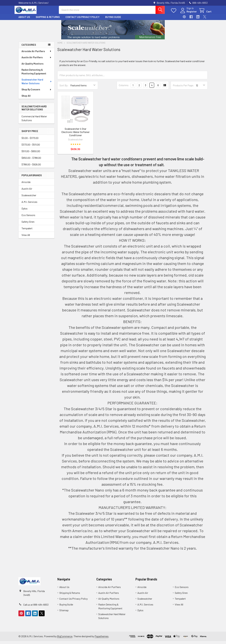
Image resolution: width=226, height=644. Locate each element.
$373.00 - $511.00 (31, 147)
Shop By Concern (37, 92)
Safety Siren (28, 225)
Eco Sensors (28, 218)
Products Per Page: (183, 88)
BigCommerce (65, 639)
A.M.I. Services (29, 205)
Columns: (124, 88)
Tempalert (27, 231)
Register (188, 13)
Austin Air (27, 191)
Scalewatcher (29, 198)
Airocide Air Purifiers (37, 54)
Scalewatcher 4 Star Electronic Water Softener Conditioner (75, 135)
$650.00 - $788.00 (31, 161)
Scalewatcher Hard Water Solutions (37, 84)
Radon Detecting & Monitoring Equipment (34, 74)
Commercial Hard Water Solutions (34, 121)
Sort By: (64, 88)
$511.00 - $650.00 (31, 154)
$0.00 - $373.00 (30, 141)
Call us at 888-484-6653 (36, 607)
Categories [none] (29, 48)
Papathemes (102, 639)
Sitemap (64, 613)
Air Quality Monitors (32, 66)
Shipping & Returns (48, 20)
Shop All (26, 99)
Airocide (26, 185)
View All (26, 238)
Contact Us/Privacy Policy (82, 20)
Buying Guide (113, 20)
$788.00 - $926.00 (31, 167)
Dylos (24, 211)
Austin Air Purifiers (37, 60)
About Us (24, 20)
